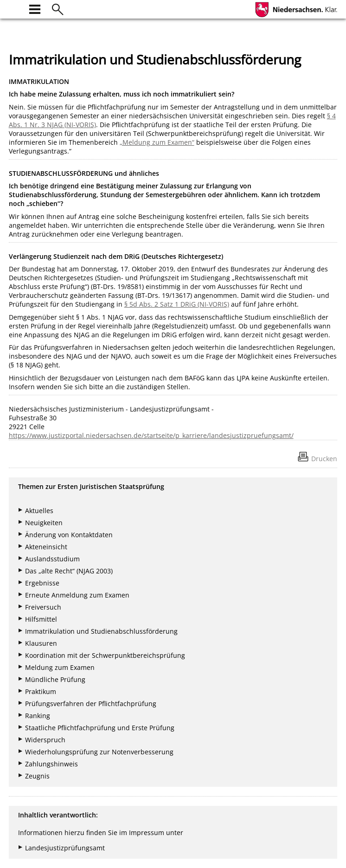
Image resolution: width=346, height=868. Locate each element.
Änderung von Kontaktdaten (69, 535)
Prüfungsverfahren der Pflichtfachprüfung (91, 704)
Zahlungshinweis (51, 764)
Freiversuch (43, 607)
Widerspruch (45, 740)
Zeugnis (37, 776)
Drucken (324, 459)
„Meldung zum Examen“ (157, 142)
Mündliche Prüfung (55, 679)
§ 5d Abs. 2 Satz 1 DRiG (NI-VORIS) (177, 304)
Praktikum (41, 691)
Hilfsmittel (41, 619)
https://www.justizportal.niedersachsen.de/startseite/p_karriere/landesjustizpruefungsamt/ (151, 435)
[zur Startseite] (14, 8)
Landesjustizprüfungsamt (65, 848)
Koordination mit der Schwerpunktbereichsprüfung (105, 655)
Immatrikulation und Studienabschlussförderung (101, 631)
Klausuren (41, 643)
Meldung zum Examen (60, 667)
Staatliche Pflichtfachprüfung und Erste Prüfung (100, 728)
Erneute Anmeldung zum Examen (77, 595)
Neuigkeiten (44, 523)
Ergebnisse (42, 583)
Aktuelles (39, 511)
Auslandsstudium (52, 559)
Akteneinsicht (46, 547)
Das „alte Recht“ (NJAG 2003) (69, 571)
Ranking (38, 716)
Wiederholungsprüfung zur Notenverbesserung (99, 752)
